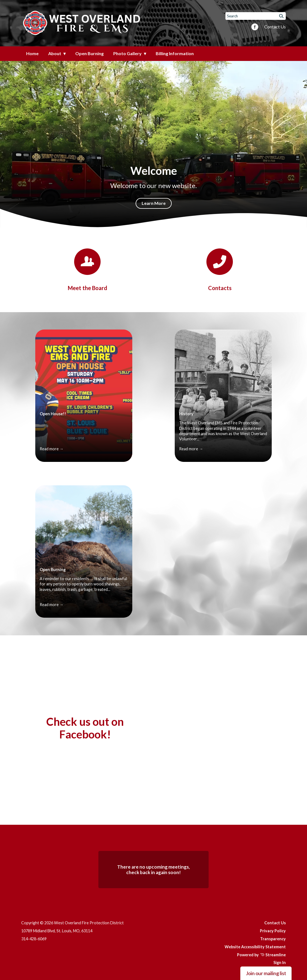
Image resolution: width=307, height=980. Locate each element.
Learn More (154, 203)
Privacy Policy (273, 931)
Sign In (280, 962)
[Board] (87, 270)
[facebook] (255, 27)
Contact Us (275, 27)
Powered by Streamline (261, 955)
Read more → (52, 449)
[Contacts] (220, 270)
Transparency (273, 939)
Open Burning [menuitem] (89, 53)
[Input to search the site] (256, 16)
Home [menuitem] (32, 53)
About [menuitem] (55, 53)
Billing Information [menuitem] (175, 53)
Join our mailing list (266, 973)
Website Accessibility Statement (255, 947)
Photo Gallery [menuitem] (127, 53)
